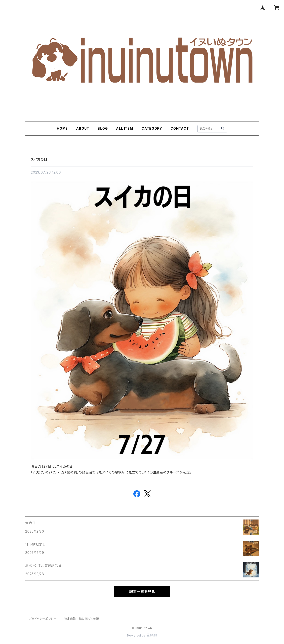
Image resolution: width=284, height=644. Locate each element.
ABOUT (83, 128)
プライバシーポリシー (43, 619)
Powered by (142, 635)
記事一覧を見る (142, 592)
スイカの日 (39, 159)
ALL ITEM (124, 128)
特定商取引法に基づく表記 (82, 619)
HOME (62, 128)
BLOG (103, 128)
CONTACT (180, 128)
